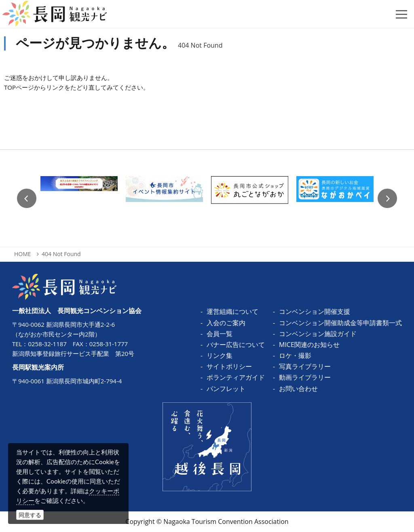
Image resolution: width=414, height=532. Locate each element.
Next (387, 198)
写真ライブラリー (305, 366)
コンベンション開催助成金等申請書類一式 (340, 323)
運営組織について (232, 311)
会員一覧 (220, 334)
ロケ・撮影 (295, 355)
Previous (27, 198)
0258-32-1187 (47, 344)
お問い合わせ (298, 389)
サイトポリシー (229, 366)
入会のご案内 (226, 323)
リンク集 (220, 355)
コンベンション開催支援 (315, 311)
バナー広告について (236, 345)
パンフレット (226, 389)
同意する (30, 515)
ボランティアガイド (236, 377)
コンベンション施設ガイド (318, 334)
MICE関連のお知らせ (309, 345)
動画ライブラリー (305, 377)
